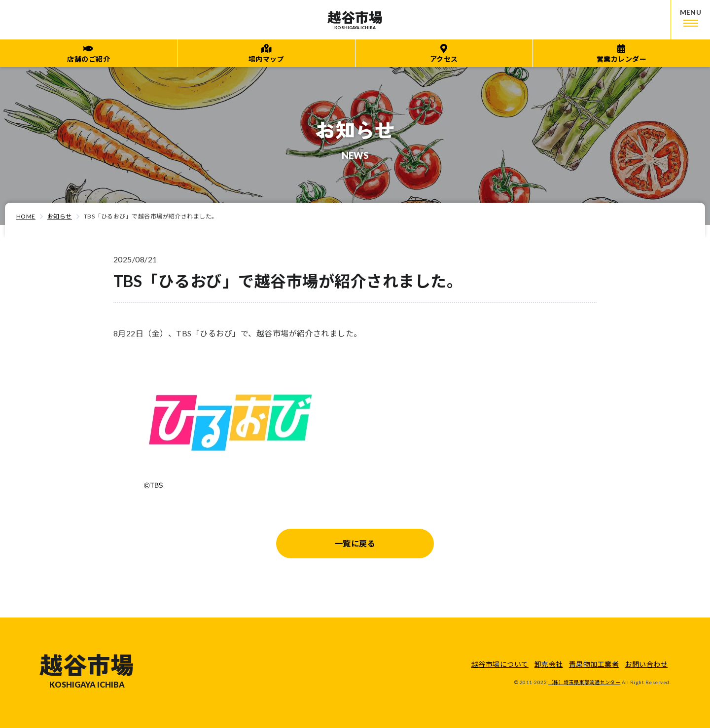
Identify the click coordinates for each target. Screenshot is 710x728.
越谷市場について (500, 664)
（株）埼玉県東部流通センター (585, 682)
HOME (26, 216)
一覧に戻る (355, 543)
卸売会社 (549, 664)
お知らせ (60, 216)
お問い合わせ (646, 664)
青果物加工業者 (594, 664)
